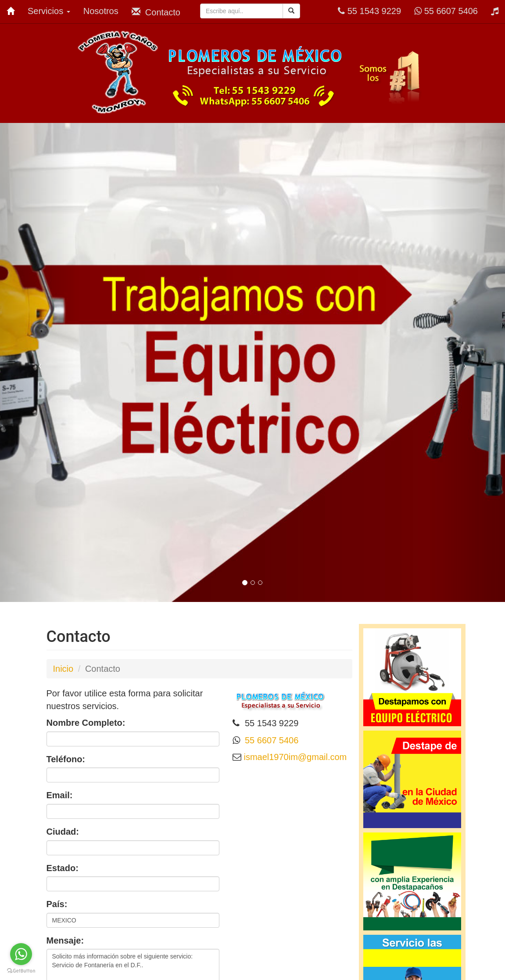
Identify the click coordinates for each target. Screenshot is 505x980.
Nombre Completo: (86, 723)
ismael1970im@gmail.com (294, 757)
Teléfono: (66, 759)
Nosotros (101, 11)
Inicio (63, 669)
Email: (60, 795)
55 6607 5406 (446, 11)
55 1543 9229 (369, 11)
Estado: (63, 868)
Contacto (156, 12)
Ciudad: (63, 832)
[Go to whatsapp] (21, 954)
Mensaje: (65, 940)
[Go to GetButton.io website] (21, 971)
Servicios (49, 11)
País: (57, 904)
